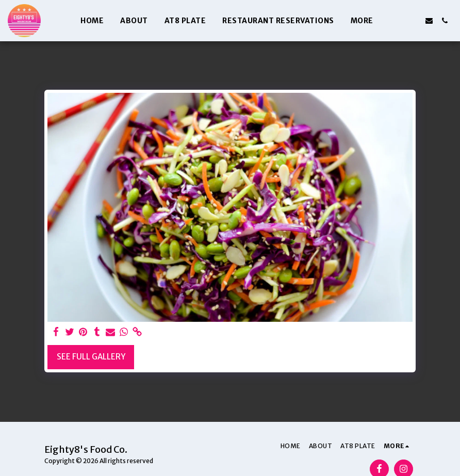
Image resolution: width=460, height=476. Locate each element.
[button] (398, 21)
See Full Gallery (91, 357)
